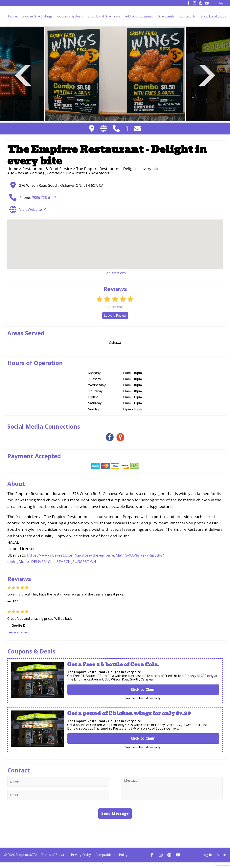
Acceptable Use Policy (112, 855)
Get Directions (115, 273)
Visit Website (33, 209)
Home (12, 16)
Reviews (115, 307)
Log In (223, 3)
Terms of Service (54, 855)
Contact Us (188, 16)
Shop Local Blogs (213, 16)
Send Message (115, 813)
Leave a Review (115, 315)
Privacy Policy (81, 855)
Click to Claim (143, 689)
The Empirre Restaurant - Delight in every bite (104, 672)
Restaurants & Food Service (47, 169)
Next (207, 75)
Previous (23, 75)
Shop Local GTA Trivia (104, 16)
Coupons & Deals (70, 16)
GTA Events (166, 16)
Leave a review (18, 632)
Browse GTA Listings (37, 16)
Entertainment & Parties (67, 173)
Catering (38, 173)
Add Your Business (139, 16)
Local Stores (99, 173)
